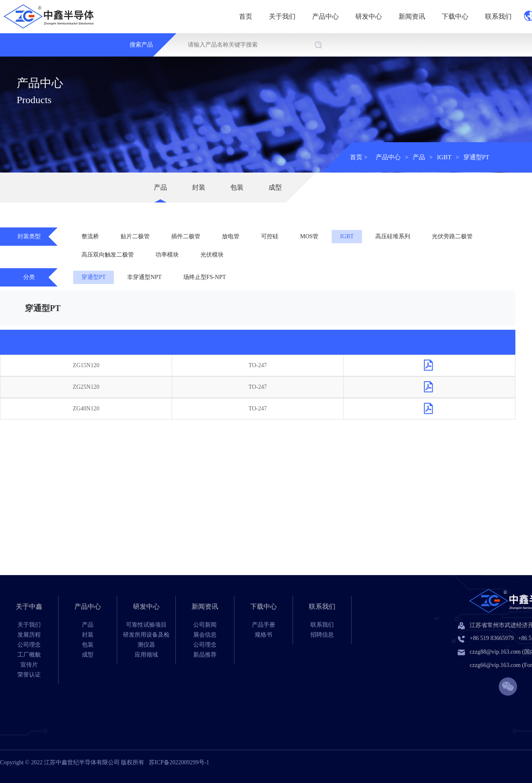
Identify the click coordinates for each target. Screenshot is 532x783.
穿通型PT (477, 157)
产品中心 (325, 16)
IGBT (444, 157)
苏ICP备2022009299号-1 (179, 762)
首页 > (359, 157)
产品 (419, 157)
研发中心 (369, 16)
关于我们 (282, 16)
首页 (246, 16)
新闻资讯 (412, 16)
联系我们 (498, 16)
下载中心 (455, 16)
